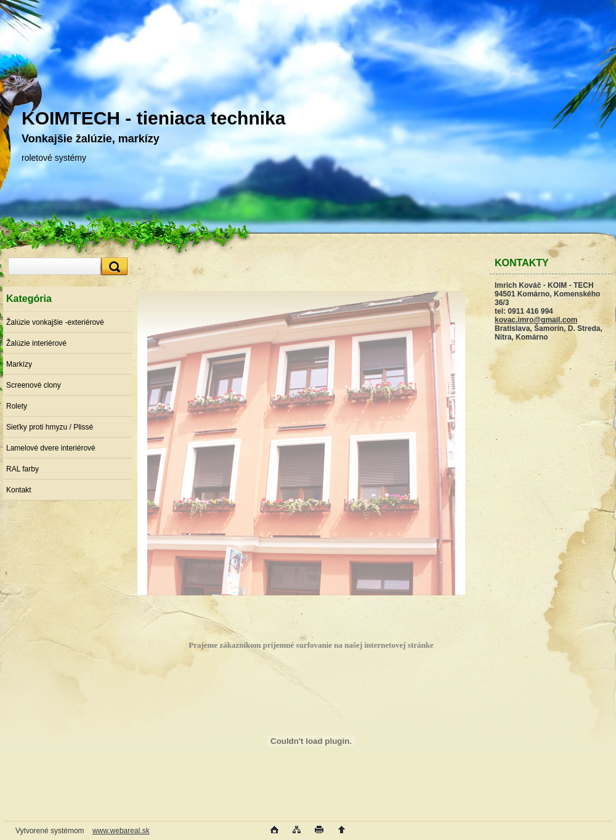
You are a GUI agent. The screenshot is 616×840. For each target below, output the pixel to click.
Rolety (17, 406)
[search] (113, 267)
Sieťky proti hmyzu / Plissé (50, 427)
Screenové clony (34, 385)
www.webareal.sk (121, 831)
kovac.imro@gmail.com (536, 320)
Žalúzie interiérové (36, 343)
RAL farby (22, 469)
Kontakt (19, 490)
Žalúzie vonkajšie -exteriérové (55, 322)
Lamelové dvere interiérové (51, 448)
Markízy (19, 364)
